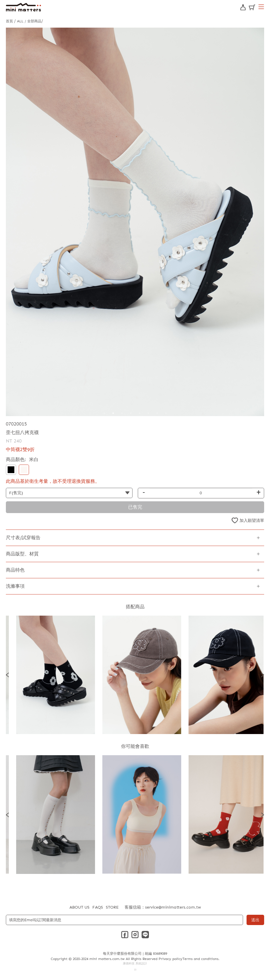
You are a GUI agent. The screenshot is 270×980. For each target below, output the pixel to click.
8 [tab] (166, 413)
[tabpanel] (135, 222)
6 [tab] (148, 413)
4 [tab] (131, 413)
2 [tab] (113, 413)
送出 (255, 920)
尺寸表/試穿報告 (23, 538)
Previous (7, 675)
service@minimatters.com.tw (173, 907)
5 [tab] (140, 413)
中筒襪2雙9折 (20, 449)
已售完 (135, 507)
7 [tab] (157, 413)
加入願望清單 (252, 521)
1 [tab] (104, 413)
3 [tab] (122, 413)
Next (263, 675)
